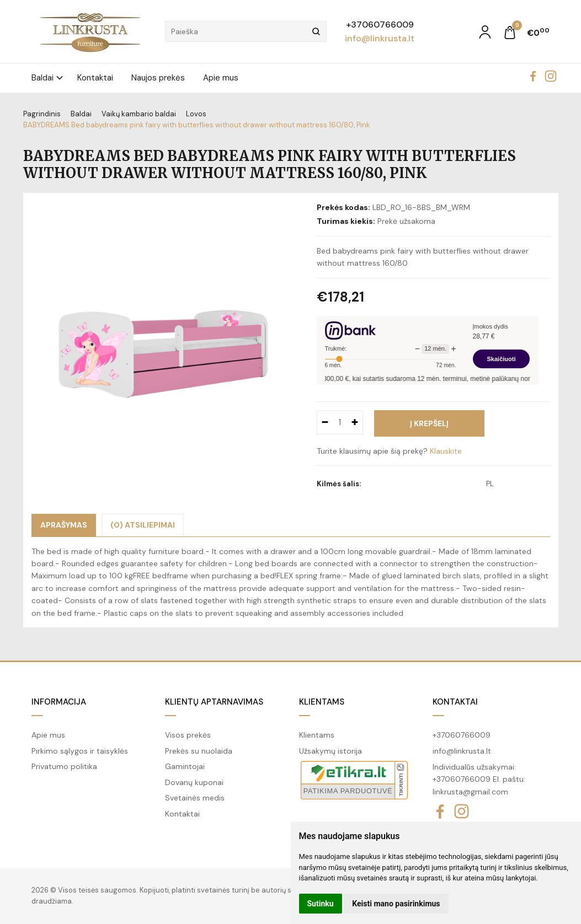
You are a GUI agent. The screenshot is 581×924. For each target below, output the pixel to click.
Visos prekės (188, 735)
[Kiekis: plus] (355, 422)
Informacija (59, 702)
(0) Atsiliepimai (143, 525)
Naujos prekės (158, 78)
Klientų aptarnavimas (214, 702)
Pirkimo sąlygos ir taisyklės (80, 751)
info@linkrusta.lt (380, 38)
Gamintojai (185, 766)
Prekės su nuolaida (199, 751)
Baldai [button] (42, 78)
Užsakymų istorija (331, 751)
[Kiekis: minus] (325, 422)
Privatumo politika (64, 766)
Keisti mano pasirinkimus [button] (396, 904)
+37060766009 (380, 25)
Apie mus (221, 78)
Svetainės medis (195, 798)
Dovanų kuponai (194, 782)
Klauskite (446, 451)
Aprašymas (64, 525)
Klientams (322, 702)
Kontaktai (95, 78)
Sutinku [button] (321, 904)
